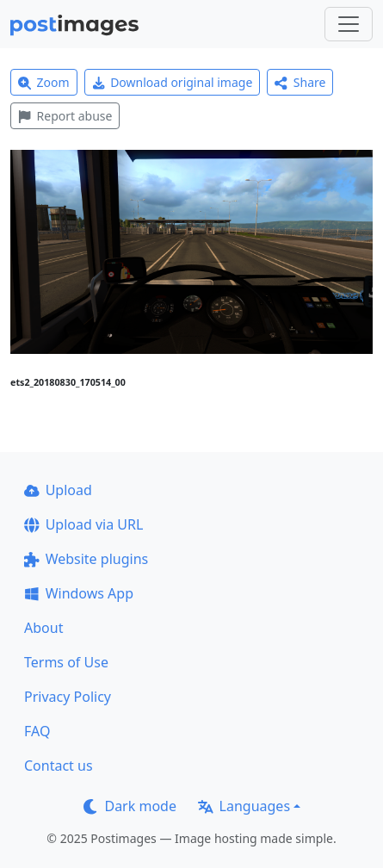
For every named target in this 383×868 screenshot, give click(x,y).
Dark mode (130, 806)
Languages (244, 806)
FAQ (37, 731)
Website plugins (86, 559)
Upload (58, 490)
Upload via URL (83, 524)
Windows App (79, 593)
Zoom (44, 82)
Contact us (59, 766)
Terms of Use (66, 662)
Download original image (173, 82)
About (43, 628)
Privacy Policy (68, 697)
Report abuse (65, 116)
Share (300, 82)
